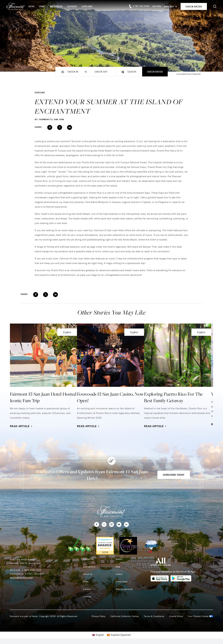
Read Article (21, 426)
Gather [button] (77, 6)
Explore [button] (92, 6)
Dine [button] (47, 6)
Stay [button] (37, 6)
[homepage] (22, 6)
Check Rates (155, 72)
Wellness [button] (61, 6)
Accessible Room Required (188, 74)
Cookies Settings (200, 617)
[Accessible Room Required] (173, 74)
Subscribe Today (172, 475)
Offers (153, 6)
